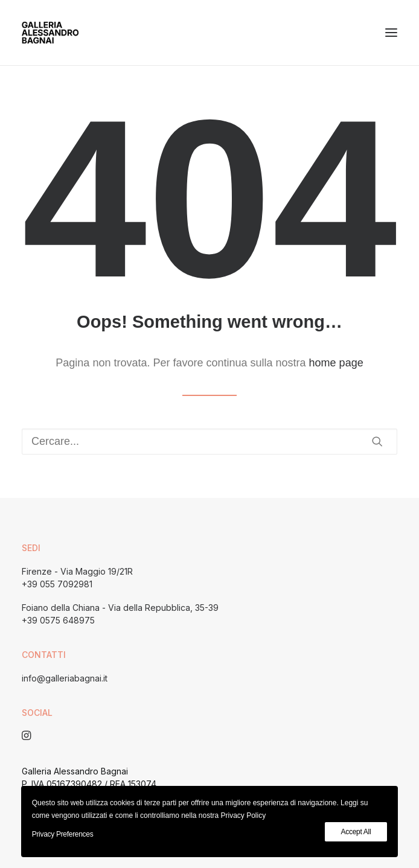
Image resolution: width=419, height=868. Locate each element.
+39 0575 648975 (58, 620)
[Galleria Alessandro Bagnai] (50, 33)
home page (336, 363)
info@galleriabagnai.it (65, 678)
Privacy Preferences (63, 834)
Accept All (356, 832)
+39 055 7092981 (57, 584)
